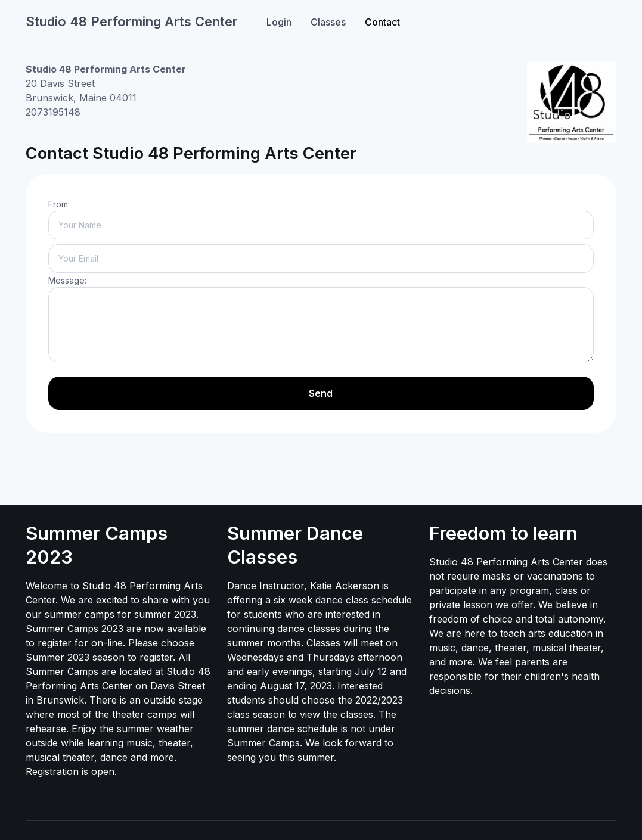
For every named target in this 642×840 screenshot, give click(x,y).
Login (279, 22)
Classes (328, 22)
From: (59, 204)
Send (321, 393)
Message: (67, 280)
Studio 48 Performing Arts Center (132, 21)
